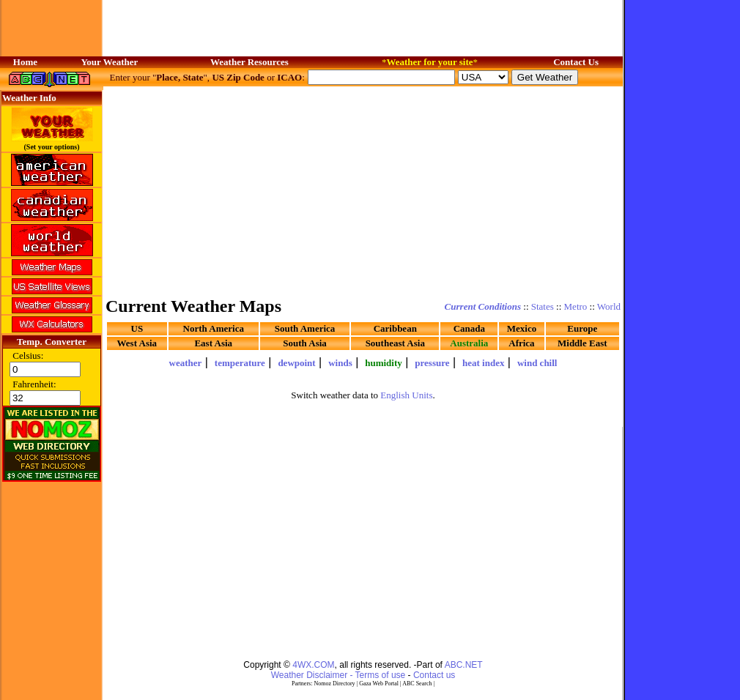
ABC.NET (464, 665)
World (609, 306)
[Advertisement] (363, 190)
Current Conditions (483, 306)
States (543, 306)
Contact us (434, 675)
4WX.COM (313, 665)
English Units (406, 395)
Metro (576, 306)
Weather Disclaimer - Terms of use (338, 675)
